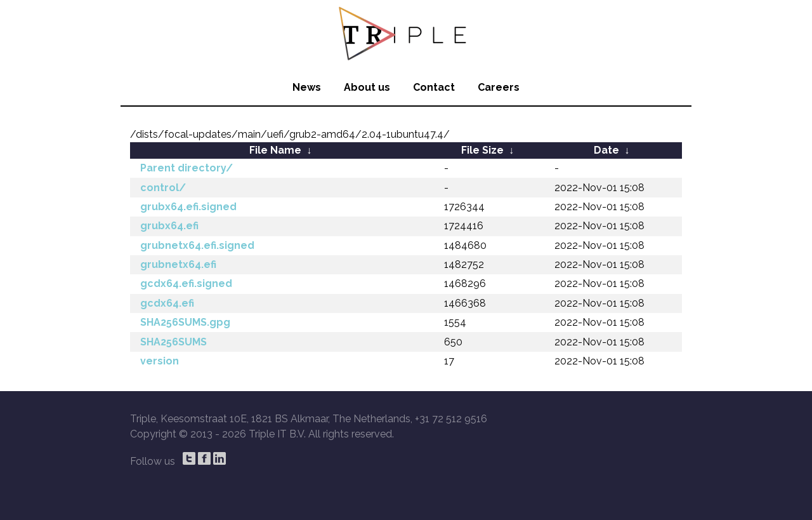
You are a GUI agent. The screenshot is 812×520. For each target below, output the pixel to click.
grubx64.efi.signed (188, 207)
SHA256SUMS (174, 342)
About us (367, 87)
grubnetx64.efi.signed (197, 245)
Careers (499, 87)
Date (606, 150)
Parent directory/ (187, 168)
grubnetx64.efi (178, 264)
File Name (275, 150)
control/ (163, 188)
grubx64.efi (169, 226)
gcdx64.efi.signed (186, 283)
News (307, 87)
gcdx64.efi (167, 303)
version (160, 361)
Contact (434, 87)
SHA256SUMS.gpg (185, 322)
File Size (482, 150)
